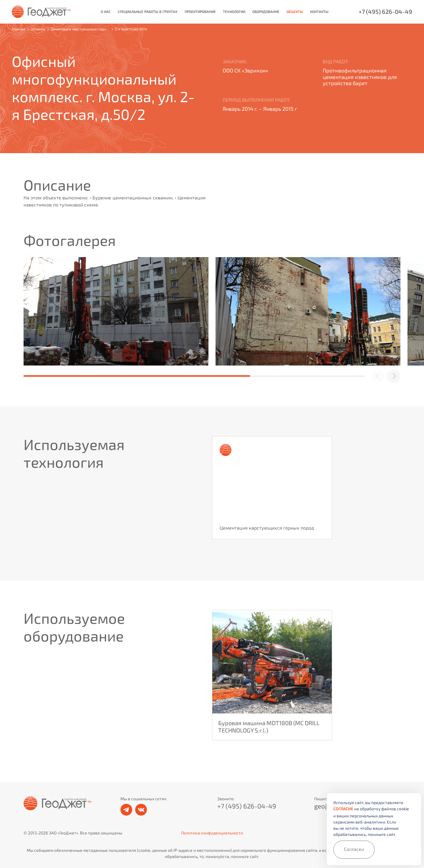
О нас (106, 12)
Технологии (234, 12)
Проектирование (200, 12)
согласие (343, 809)
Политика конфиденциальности (212, 833)
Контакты (319, 12)
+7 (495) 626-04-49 (385, 12)
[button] (394, 376)
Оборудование (266, 12)
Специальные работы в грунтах (148, 12)
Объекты (295, 12)
